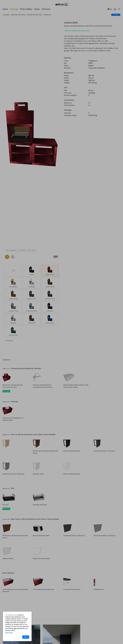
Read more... (9, 633)
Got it (26, 637)
